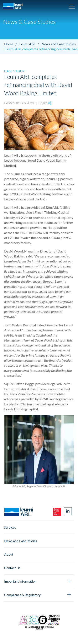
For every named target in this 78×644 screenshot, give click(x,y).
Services (10, 527)
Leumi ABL (30, 44)
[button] (72, 6)
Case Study (14, 71)
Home (11, 44)
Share (45, 103)
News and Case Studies (21, 541)
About (9, 554)
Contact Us (12, 568)
